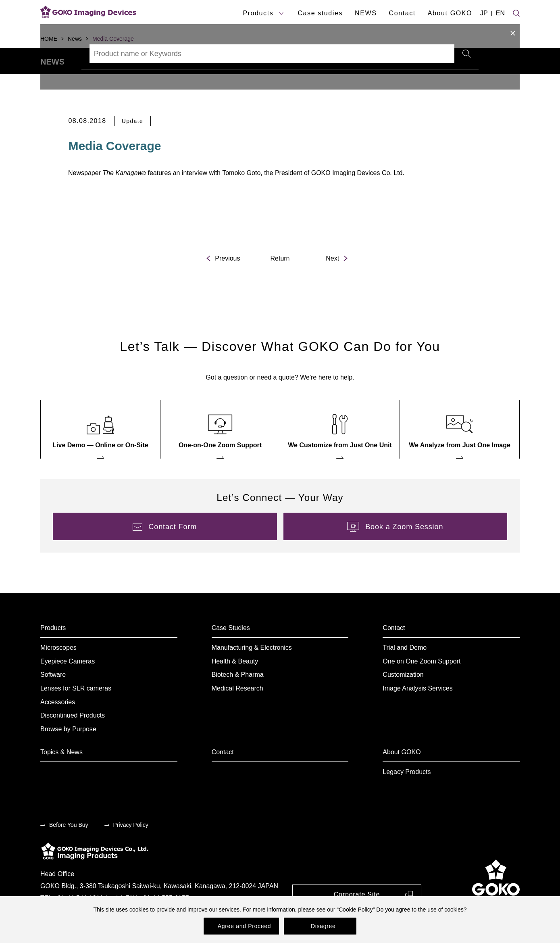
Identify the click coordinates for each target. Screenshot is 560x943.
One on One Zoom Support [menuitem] (422, 683)
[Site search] (516, 12)
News (75, 39)
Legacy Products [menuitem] (407, 794)
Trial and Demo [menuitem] (405, 670)
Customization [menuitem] (403, 697)
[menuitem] (100, 452)
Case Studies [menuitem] (231, 650)
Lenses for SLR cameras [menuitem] (76, 710)
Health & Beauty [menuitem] (235, 683)
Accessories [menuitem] (58, 724)
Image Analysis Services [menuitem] (417, 710)
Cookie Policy (356, 910)
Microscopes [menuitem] (58, 670)
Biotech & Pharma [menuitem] (238, 697)
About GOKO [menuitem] (402, 774)
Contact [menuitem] (394, 650)
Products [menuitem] (53, 650)
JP (484, 13)
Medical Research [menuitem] (237, 710)
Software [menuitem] (53, 697)
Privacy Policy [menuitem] (131, 847)
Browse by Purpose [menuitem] (68, 751)
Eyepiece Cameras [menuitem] (68, 683)
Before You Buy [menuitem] (69, 847)
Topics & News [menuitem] (61, 774)
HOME (49, 39)
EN (500, 13)
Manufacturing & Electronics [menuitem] (252, 670)
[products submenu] (281, 14)
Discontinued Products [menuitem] (73, 738)
